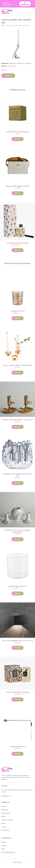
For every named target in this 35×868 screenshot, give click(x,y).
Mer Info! (8, 76)
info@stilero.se (6, 796)
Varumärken (5, 830)
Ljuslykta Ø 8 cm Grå (18, 311)
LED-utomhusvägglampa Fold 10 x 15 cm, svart (17, 641)
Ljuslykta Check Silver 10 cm (18, 586)
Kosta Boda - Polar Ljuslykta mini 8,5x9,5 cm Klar (17, 475)
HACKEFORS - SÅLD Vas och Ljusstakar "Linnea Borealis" (17, 531)
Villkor (3, 849)
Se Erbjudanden (25, 4)
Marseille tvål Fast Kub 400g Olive (18, 132)
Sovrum (4, 827)
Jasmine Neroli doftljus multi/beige (17, 692)
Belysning (13, 63)
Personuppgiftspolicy (8, 852)
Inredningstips (6, 813)
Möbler (4, 823)
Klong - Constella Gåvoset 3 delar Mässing (17, 365)
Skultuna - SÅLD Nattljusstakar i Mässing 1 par (18, 420)
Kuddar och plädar (7, 820)
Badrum (4, 806)
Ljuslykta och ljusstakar (24, 63)
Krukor (4, 817)
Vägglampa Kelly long (18, 747)
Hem (3, 25)
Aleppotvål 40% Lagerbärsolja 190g (17, 186)
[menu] (32, 12)
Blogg (3, 842)
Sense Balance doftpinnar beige (18, 243)
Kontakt (4, 845)
